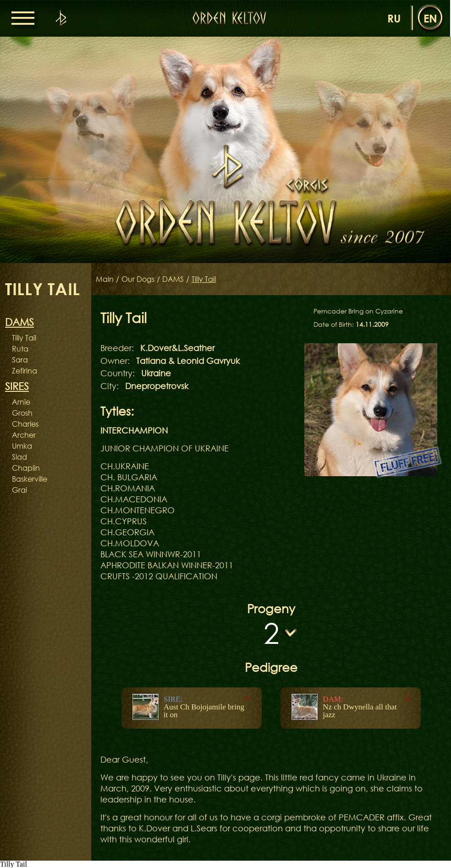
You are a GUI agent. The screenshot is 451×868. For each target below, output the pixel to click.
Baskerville (30, 479)
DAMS (173, 279)
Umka (22, 446)
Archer (24, 435)
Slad (19, 457)
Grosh (22, 413)
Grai (19, 490)
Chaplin (26, 468)
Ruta (20, 349)
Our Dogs (138, 279)
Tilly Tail (24, 338)
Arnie (21, 402)
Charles (25, 424)
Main (105, 279)
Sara (20, 360)
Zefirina (25, 371)
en (430, 18)
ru (394, 18)
